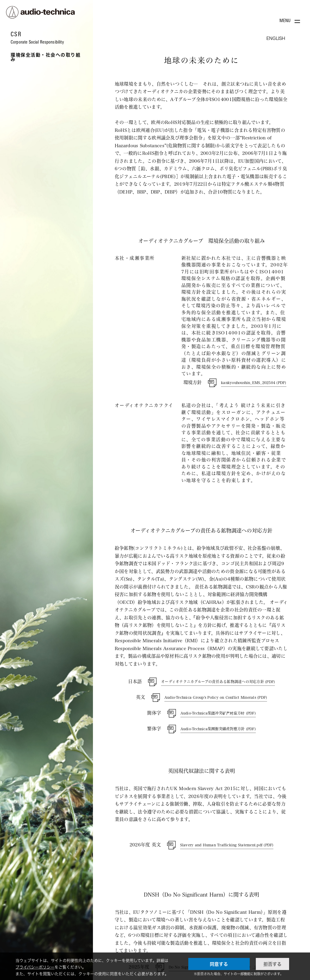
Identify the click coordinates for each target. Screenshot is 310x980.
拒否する (272, 964)
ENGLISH (276, 38)
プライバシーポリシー (35, 967)
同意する (219, 964)
